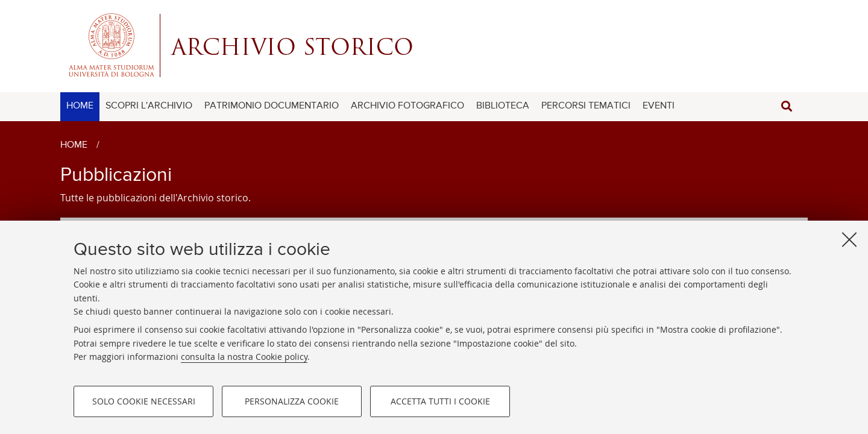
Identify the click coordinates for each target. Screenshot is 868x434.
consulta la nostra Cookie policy (244, 357)
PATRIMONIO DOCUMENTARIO (272, 106)
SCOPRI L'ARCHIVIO (149, 106)
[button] (787, 106)
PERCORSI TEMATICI (586, 106)
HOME (80, 106)
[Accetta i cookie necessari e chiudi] (849, 239)
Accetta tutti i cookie (440, 401)
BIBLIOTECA (503, 106)
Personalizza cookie (292, 401)
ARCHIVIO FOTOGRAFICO (407, 106)
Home (74, 145)
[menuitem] (80, 107)
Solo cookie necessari (144, 401)
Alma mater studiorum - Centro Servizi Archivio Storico (434, 45)
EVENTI (659, 106)
